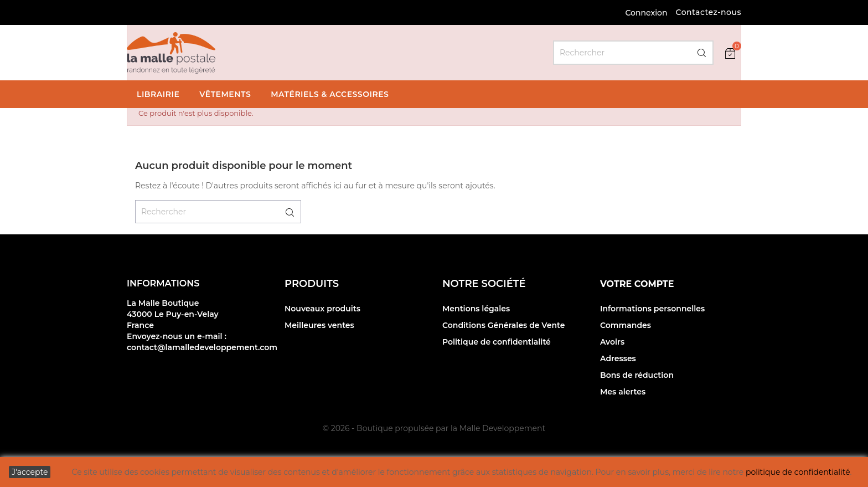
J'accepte (30, 472)
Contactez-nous (708, 12)
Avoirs (612, 342)
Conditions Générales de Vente (504, 325)
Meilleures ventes (319, 325)
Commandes (626, 325)
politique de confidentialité (798, 472)
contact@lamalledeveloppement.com (202, 347)
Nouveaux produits (322, 309)
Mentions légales (476, 309)
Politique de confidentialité (497, 342)
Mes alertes (623, 392)
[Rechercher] (633, 53)
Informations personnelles (652, 309)
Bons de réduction (637, 375)
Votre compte (637, 284)
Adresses (618, 358)
